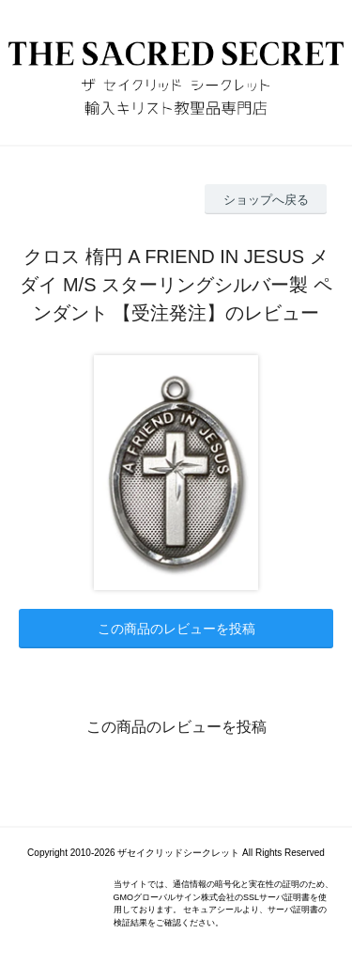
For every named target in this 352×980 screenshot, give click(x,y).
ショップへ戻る (266, 200)
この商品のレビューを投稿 (176, 629)
